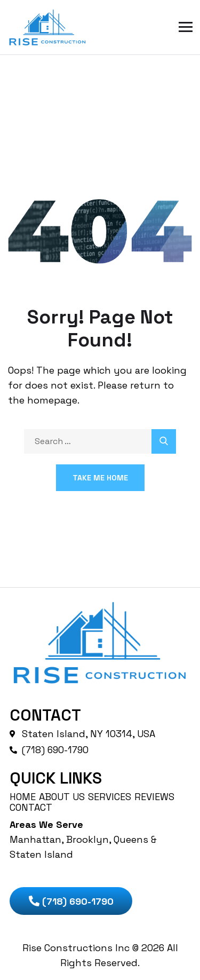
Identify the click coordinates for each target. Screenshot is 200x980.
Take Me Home (100, 478)
